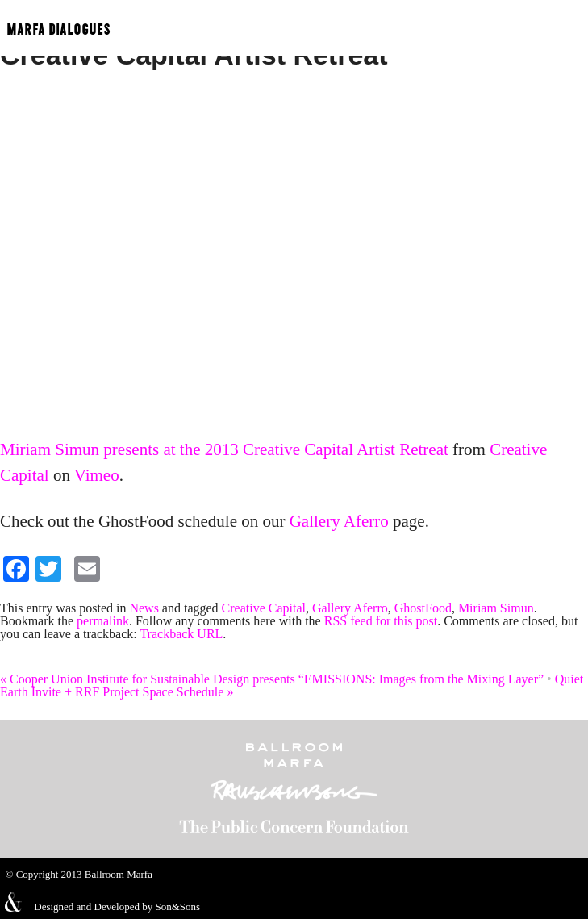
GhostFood (423, 608)
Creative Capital (264, 608)
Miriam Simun (496, 608)
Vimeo (97, 475)
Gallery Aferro (339, 521)
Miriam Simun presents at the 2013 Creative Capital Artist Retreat (224, 449)
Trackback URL (181, 634)
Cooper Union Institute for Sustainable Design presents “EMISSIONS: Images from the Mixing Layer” (272, 679)
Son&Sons (177, 906)
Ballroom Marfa (119, 874)
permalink (103, 621)
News (144, 608)
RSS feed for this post (381, 621)
